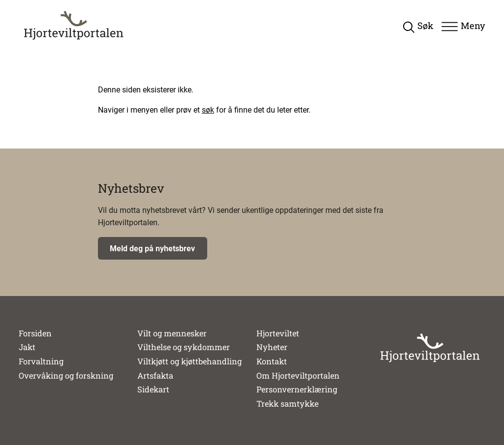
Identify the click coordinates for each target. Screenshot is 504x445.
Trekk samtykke (287, 404)
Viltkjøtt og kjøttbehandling (189, 361)
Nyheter (272, 347)
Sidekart (153, 389)
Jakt (27, 347)
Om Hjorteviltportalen (298, 375)
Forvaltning (41, 361)
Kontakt (272, 361)
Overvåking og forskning (66, 375)
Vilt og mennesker (172, 333)
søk (208, 110)
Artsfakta (155, 375)
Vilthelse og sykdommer (184, 347)
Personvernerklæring (297, 389)
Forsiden (35, 333)
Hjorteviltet (278, 333)
